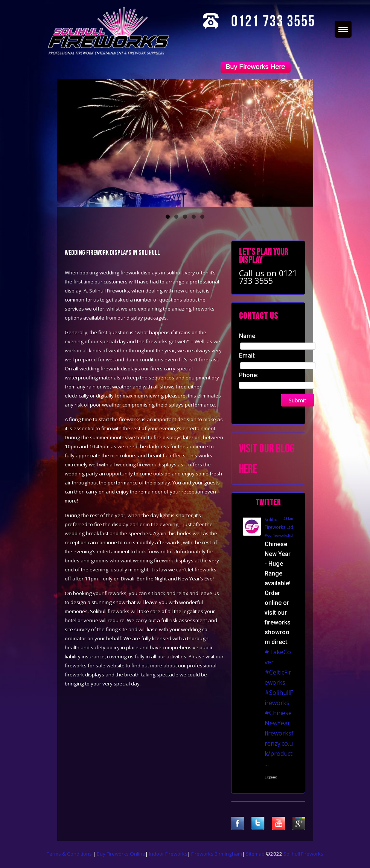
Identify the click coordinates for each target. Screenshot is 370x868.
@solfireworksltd (279, 535)
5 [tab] (202, 217)
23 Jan (288, 519)
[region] (185, 143)
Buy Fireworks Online (121, 854)
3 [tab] (185, 217)
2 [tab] (176, 217)
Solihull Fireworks (303, 854)
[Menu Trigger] (343, 29)
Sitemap (255, 854)
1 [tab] (168, 217)
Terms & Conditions (70, 854)
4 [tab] (194, 217)
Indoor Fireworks (168, 854)
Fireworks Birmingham (217, 854)
